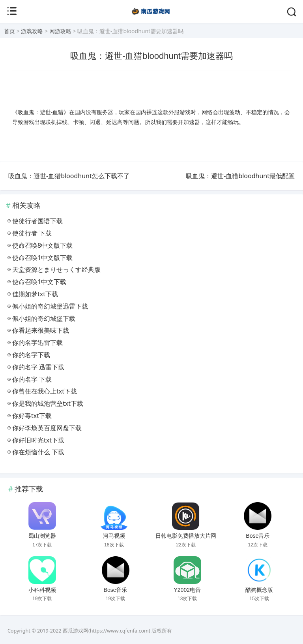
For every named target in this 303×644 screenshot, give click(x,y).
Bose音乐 (258, 536)
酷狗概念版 (259, 590)
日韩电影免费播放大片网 (186, 536)
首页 (9, 31)
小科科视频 (42, 590)
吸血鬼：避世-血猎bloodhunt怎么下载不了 (69, 176)
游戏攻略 (32, 31)
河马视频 (114, 536)
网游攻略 (60, 31)
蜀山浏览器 (42, 536)
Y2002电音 (187, 590)
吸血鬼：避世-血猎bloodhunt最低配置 (240, 176)
